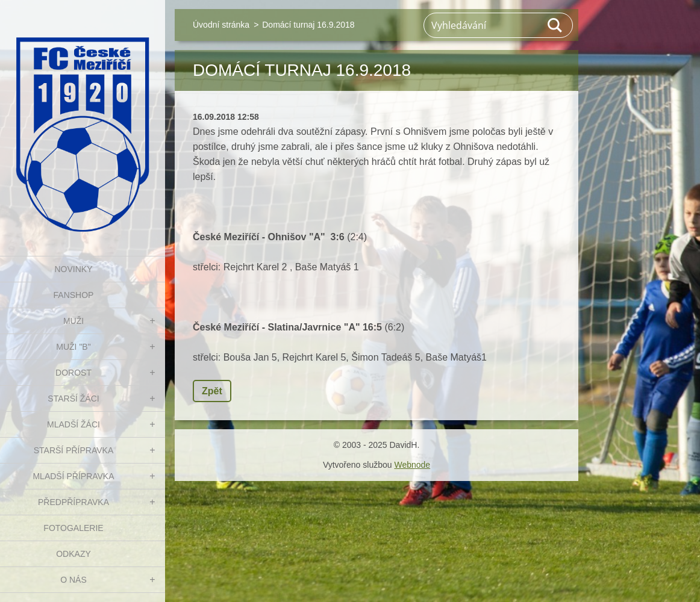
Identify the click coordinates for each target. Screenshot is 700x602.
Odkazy (73, 554)
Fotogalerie (73, 528)
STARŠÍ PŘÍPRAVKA (74, 450)
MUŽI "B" (73, 347)
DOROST (73, 373)
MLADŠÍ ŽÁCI (73, 424)
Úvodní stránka (221, 25)
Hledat (555, 25)
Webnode (412, 465)
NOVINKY (73, 269)
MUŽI (73, 321)
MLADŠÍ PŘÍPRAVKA (73, 476)
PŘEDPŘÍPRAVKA (73, 502)
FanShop (74, 295)
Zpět (212, 391)
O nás (73, 580)
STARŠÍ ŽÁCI (73, 399)
